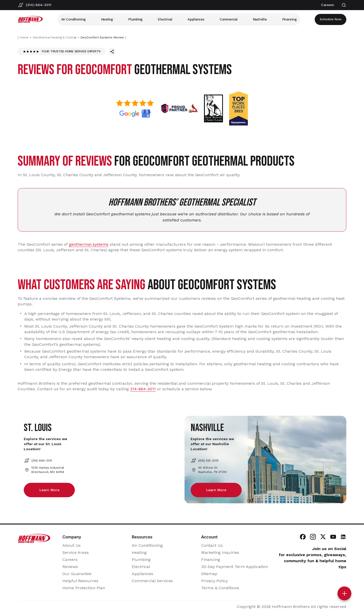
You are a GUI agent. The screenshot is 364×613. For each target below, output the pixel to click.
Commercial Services (152, 581)
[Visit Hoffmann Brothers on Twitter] (323, 537)
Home (24, 37)
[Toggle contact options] (344, 593)
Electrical (165, 19)
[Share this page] (112, 52)
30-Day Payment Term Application (235, 567)
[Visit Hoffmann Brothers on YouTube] (333, 537)
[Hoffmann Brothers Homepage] (30, 19)
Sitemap (209, 574)
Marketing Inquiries (220, 553)
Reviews (70, 567)
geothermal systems (89, 244)
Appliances (196, 19)
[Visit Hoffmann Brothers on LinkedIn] (343, 537)
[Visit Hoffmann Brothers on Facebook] (303, 537)
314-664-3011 (143, 389)
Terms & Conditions (220, 588)
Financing (289, 19)
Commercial (229, 19)
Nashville (260, 19)
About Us (72, 546)
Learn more (49, 490)
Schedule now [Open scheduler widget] (331, 19)
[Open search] (344, 5)
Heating (107, 19)
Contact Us (212, 546)
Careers (70, 560)
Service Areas (76, 553)
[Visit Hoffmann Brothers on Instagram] (313, 537)
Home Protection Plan (84, 588)
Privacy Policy (214, 581)
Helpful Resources (80, 581)
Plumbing (135, 19)
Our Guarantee (77, 574)
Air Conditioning (73, 19)
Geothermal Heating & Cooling (54, 37)
